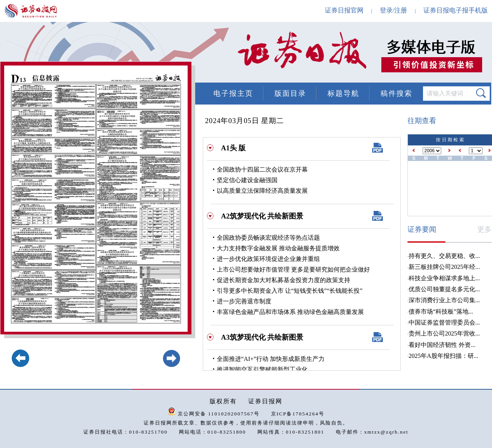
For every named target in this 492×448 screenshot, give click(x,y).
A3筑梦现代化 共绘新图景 (262, 337)
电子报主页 (233, 93)
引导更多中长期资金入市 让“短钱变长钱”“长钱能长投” (290, 291)
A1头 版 (233, 148)
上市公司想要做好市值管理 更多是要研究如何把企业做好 (293, 269)
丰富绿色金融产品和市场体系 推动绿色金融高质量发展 (290, 312)
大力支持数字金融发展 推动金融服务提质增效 (278, 248)
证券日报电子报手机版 (456, 10)
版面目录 (290, 93)
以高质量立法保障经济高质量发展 (262, 191)
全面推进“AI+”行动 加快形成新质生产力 (271, 359)
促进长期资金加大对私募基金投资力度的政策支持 (284, 280)
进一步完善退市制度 (244, 301)
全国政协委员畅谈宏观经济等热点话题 (268, 238)
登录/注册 (394, 10)
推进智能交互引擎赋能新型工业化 (262, 369)
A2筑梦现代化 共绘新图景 (262, 216)
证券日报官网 (344, 10)
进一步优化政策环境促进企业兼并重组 (268, 259)
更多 (484, 229)
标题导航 (343, 93)
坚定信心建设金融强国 (247, 180)
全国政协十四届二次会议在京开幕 (262, 169)
